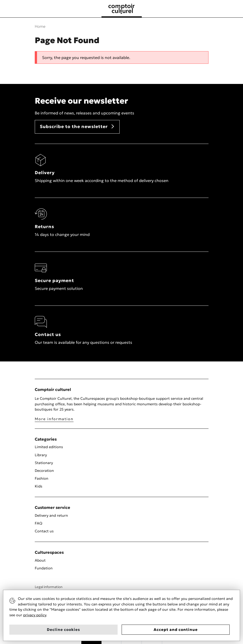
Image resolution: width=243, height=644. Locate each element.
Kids (39, 486)
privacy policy (35, 615)
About (40, 560)
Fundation (44, 568)
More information (54, 419)
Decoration (44, 471)
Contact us (44, 531)
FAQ (39, 523)
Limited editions (49, 447)
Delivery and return (51, 515)
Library (41, 455)
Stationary (44, 463)
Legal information (49, 587)
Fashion (42, 478)
